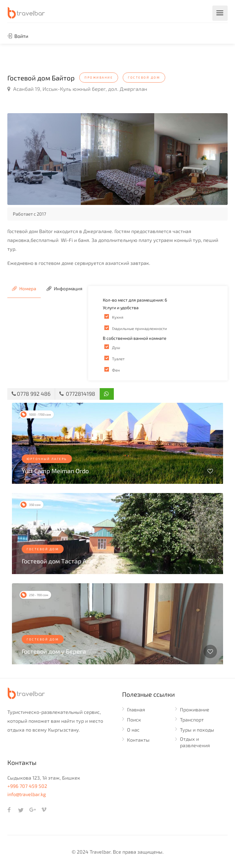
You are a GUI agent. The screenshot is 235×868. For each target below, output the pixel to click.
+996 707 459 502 (27, 786)
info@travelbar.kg (27, 794)
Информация (64, 288)
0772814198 (77, 394)
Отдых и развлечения (195, 742)
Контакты (138, 740)
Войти (18, 36)
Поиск (134, 720)
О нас (133, 730)
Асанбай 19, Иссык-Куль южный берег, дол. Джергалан (77, 89)
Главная (136, 709)
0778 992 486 (31, 394)
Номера (24, 288)
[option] (44, 159)
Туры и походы (197, 730)
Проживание (195, 709)
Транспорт (192, 720)
